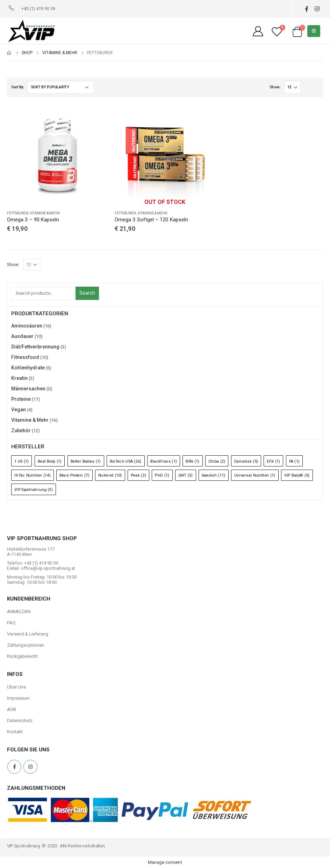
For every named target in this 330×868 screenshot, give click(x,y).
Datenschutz (20, 720)
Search (87, 293)
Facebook (14, 767)
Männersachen (28, 389)
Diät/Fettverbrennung (35, 347)
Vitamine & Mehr (45, 213)
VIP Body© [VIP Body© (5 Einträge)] (297, 475)
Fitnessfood (25, 357)
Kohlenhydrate (28, 368)
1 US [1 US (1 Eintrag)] (21, 461)
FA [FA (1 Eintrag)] (295, 461)
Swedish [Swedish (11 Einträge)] (214, 475)
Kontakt (15, 732)
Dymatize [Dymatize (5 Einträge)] (246, 461)
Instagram (30, 767)
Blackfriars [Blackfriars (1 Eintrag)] (164, 461)
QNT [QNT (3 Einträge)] (186, 475)
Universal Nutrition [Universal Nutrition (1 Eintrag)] (255, 475)
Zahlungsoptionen (26, 645)
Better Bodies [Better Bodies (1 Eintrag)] (86, 461)
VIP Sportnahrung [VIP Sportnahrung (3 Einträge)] (34, 490)
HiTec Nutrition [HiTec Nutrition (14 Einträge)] (33, 475)
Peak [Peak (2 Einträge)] (138, 475)
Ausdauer (22, 336)
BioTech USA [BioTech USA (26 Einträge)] (126, 461)
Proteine (21, 399)
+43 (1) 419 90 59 (38, 9)
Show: (275, 87)
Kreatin (19, 378)
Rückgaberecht (22, 656)
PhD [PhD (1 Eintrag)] (162, 475)
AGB (12, 709)
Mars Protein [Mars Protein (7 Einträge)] (74, 475)
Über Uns (16, 687)
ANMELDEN (19, 612)
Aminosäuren (27, 326)
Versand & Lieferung (28, 634)
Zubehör (21, 431)
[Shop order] (61, 87)
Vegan (19, 410)
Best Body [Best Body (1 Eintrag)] (50, 461)
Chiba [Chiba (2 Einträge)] (217, 461)
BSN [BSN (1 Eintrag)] (192, 461)
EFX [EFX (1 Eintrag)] (273, 461)
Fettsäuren (18, 213)
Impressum (18, 698)
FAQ (11, 623)
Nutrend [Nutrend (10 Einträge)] (110, 475)
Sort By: (18, 87)
